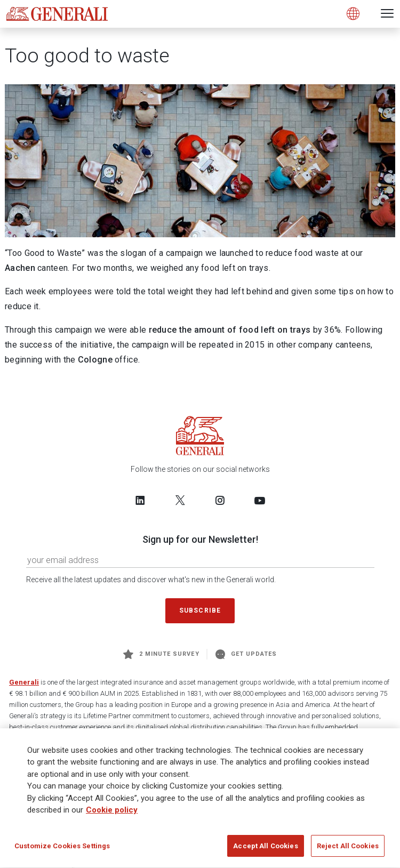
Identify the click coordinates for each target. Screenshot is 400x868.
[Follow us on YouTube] (260, 500)
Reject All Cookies (348, 850)
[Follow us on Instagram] (220, 500)
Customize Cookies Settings (62, 850)
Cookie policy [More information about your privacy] (112, 814)
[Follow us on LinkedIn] (140, 500)
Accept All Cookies (265, 850)
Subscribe (200, 610)
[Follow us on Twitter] (180, 500)
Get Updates (246, 654)
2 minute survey (161, 654)
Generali (24, 682)
